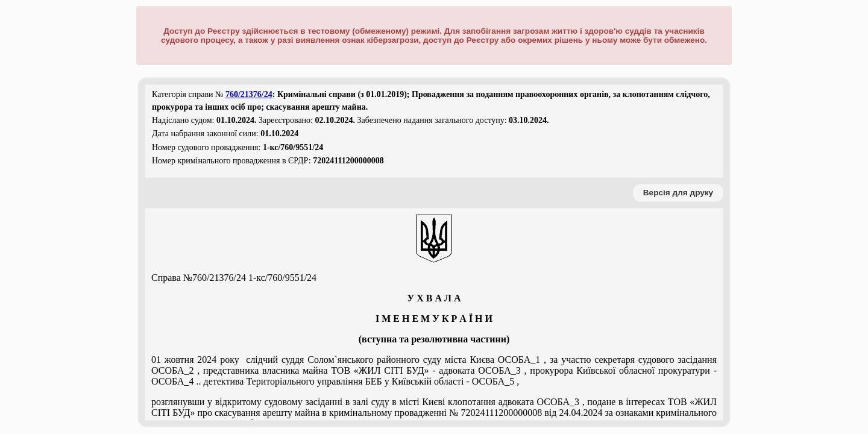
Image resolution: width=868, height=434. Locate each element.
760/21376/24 (249, 94)
